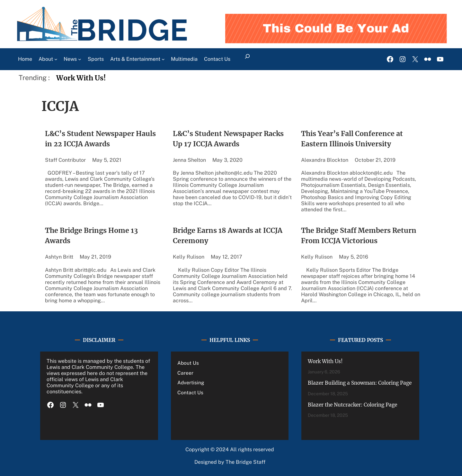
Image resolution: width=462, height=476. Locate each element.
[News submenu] (80, 59)
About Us (188, 363)
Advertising (191, 382)
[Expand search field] (247, 59)
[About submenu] (56, 59)
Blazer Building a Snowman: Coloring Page (360, 383)
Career (185, 373)
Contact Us (190, 392)
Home (25, 59)
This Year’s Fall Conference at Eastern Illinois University (352, 139)
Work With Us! (81, 78)
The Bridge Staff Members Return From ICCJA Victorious (359, 236)
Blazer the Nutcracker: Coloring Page (352, 405)
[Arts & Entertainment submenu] (163, 59)
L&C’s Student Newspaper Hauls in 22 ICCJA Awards (100, 139)
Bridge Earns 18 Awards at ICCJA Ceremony (228, 236)
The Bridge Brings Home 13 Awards (91, 236)
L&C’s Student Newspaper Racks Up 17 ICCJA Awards (228, 139)
